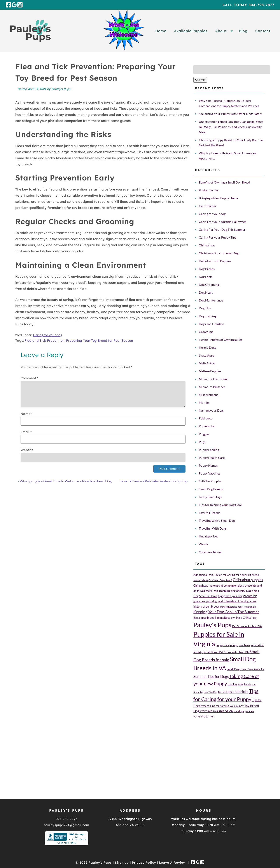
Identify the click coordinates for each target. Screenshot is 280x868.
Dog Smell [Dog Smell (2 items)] (252, 591)
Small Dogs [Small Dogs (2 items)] (234, 669)
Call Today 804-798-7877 (248, 5)
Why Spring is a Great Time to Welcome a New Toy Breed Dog (66, 481)
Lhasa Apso (206, 355)
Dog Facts (206, 277)
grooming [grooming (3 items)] (250, 596)
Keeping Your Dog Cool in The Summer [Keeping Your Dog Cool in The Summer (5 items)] (226, 612)
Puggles (204, 434)
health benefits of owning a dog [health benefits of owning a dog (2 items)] (237, 601)
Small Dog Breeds (211, 489)
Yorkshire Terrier (210, 552)
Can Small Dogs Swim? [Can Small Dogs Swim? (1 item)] (220, 580)
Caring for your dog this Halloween (223, 222)
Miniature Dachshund (214, 379)
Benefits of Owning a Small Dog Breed (224, 182)
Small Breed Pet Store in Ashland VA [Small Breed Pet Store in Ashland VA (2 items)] (226, 652)
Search (200, 80)
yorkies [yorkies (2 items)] (249, 711)
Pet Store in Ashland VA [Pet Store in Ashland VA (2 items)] (247, 626)
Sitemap (122, 863)
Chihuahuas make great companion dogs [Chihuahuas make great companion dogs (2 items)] (219, 586)
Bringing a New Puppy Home (218, 198)
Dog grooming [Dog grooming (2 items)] (221, 591)
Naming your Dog (211, 410)
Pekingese (206, 418)
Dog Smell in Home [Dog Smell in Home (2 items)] (205, 596)
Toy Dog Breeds (209, 513)
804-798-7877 (66, 819)
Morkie (204, 403)
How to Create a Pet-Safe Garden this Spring (153, 481)
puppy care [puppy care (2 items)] (223, 645)
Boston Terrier (209, 190)
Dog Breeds (207, 269)
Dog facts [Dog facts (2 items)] (206, 591)
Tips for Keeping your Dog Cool (220, 505)
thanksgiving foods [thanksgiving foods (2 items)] (239, 684)
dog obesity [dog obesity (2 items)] (238, 591)
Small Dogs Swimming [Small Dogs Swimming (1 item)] (253, 669)
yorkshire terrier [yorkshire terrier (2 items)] (204, 716)
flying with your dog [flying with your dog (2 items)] (230, 596)
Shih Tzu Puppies (210, 481)
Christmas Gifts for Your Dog (219, 253)
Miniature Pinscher (212, 387)
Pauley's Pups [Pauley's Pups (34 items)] (212, 625)
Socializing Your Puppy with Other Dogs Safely (230, 114)
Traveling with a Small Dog (217, 521)
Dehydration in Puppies (215, 261)
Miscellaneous (209, 395)
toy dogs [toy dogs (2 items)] (239, 711)
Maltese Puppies (210, 371)
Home (161, 31)
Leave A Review (172, 863)
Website (27, 450)
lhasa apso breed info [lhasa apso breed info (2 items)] (206, 618)
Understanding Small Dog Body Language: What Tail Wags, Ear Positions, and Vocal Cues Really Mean (231, 127)
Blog (243, 31)
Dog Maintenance (211, 300)
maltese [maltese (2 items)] (225, 618)
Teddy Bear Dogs (210, 497)
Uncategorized (209, 536)
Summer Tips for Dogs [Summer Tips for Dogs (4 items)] (211, 677)
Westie (204, 544)
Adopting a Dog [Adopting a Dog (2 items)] (203, 575)
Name (27, 414)
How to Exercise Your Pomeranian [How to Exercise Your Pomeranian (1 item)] (238, 607)
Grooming (206, 332)
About (221, 31)
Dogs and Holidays (212, 324)
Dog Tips (205, 308)
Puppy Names (208, 465)
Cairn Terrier (208, 206)
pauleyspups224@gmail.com (66, 825)
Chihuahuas (207, 245)
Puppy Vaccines (210, 473)
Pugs (202, 442)
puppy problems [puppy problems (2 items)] (240, 645)
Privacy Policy (144, 863)
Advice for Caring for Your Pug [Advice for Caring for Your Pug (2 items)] (232, 575)
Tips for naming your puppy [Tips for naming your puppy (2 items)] (227, 706)
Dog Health (207, 292)
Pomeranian (207, 426)
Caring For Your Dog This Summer (222, 230)
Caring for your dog (48, 335)
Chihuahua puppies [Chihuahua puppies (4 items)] (248, 580)
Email (26, 432)
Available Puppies (191, 31)
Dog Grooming (209, 285)
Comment (29, 378)
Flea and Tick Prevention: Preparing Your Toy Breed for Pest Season (79, 340)
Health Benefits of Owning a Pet (220, 340)
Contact (263, 31)
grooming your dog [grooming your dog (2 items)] (205, 601)
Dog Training (208, 316)
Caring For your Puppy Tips (218, 237)
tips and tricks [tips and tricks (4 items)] (237, 692)
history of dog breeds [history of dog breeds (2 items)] (206, 606)
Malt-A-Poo (207, 363)
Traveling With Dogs (213, 528)
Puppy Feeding (209, 450)
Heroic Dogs (207, 347)
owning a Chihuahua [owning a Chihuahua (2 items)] (244, 618)
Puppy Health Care (212, 458)
